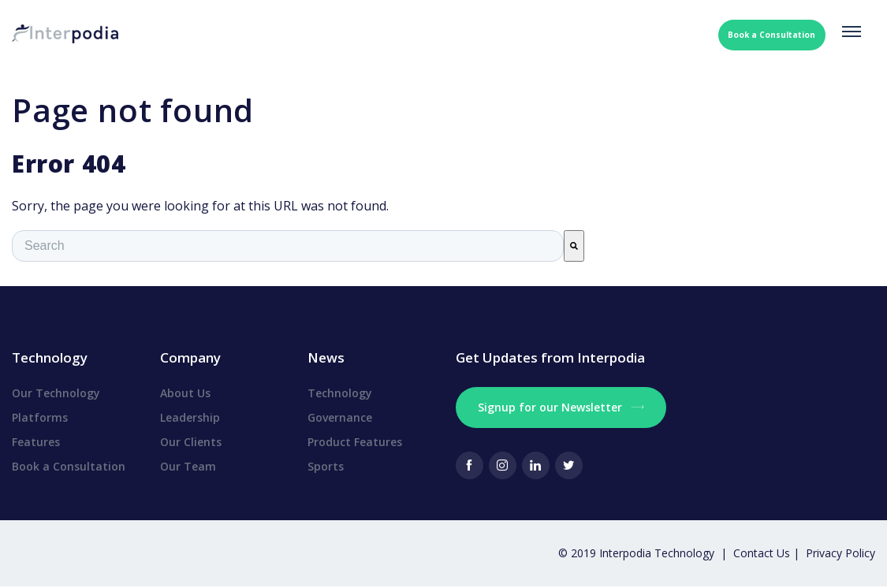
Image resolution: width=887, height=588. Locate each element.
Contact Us (763, 553)
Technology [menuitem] (340, 393)
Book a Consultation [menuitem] (69, 466)
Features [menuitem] (36, 442)
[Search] (574, 246)
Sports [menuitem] (326, 466)
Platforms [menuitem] (40, 417)
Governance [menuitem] (340, 417)
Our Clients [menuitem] (191, 442)
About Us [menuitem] (185, 393)
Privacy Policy (840, 553)
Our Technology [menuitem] (56, 393)
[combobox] (288, 246)
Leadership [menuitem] (190, 417)
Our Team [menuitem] (188, 466)
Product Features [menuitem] (355, 442)
